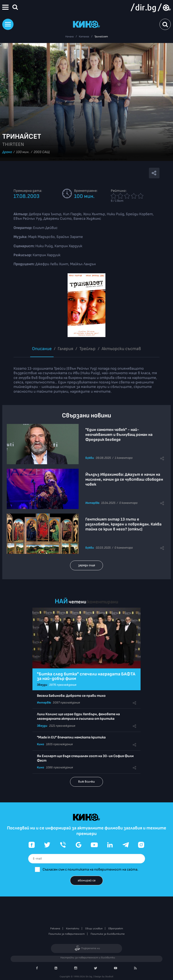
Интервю (92, 503)
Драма (7, 152)
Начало (69, 37)
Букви (90, 458)
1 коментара (124, 458)
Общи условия (94, 929)
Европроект (116, 929)
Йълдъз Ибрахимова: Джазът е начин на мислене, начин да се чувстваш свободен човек (124, 479)
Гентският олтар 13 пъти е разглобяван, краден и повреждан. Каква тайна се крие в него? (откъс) (123, 524)
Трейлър (87, 349)
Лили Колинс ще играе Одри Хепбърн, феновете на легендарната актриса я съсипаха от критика (78, 716)
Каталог (84, 37)
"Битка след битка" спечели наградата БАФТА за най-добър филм (86, 676)
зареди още (87, 565)
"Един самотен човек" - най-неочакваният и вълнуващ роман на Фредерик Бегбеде (119, 435)
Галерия (65, 349)
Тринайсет (101, 37)
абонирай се (87, 880)
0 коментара (128, 503)
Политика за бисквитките (108, 934)
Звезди (42, 685)
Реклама (55, 929)
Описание (42, 349)
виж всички (86, 782)
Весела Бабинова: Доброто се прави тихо (71, 696)
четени (77, 602)
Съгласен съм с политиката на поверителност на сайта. (90, 870)
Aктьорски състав (121, 349)
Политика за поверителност (67, 934)
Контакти (73, 929)
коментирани (103, 602)
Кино (41, 744)
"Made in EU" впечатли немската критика (71, 737)
